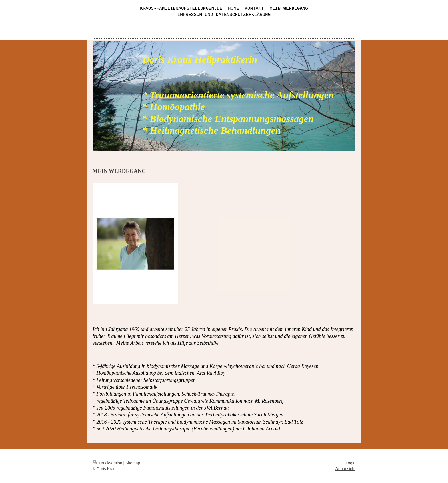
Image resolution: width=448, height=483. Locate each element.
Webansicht (345, 469)
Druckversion (108, 463)
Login (351, 463)
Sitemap (133, 463)
